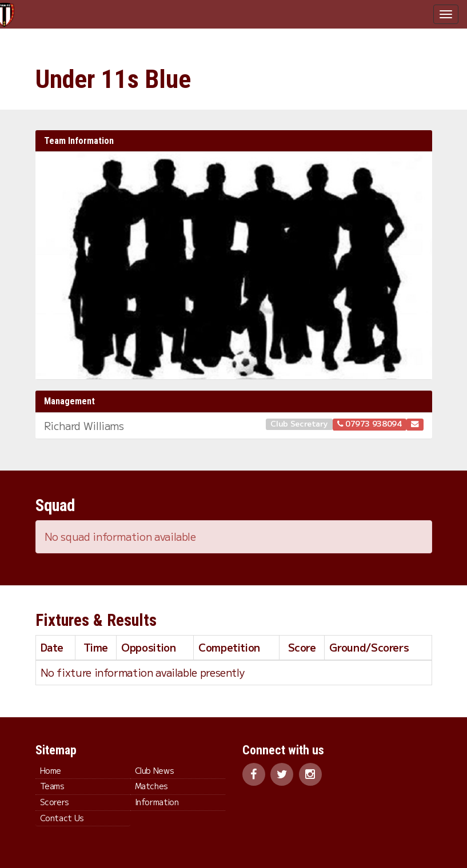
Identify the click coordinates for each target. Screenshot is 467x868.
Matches (151, 786)
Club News (155, 770)
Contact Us (62, 818)
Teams (52, 786)
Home (51, 770)
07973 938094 (370, 423)
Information (157, 802)
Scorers (55, 802)
